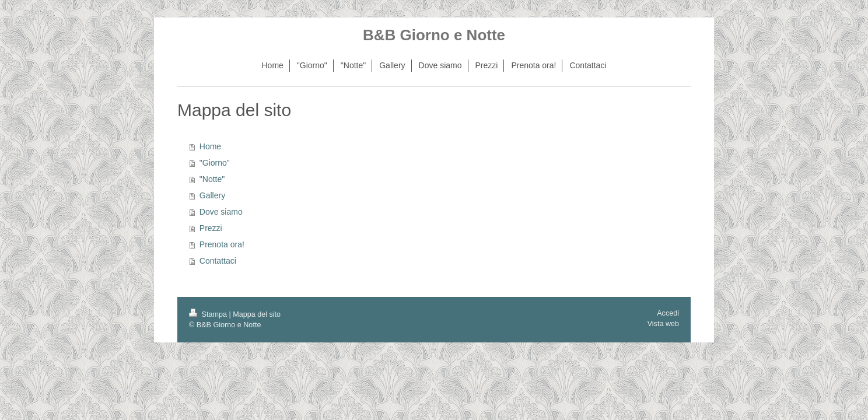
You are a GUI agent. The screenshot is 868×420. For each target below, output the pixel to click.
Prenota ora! (222, 244)
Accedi (668, 313)
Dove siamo (221, 212)
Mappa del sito (257, 314)
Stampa (209, 314)
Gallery (212, 195)
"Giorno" (215, 163)
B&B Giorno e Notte (434, 35)
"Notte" (212, 179)
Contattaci (218, 261)
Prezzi (211, 228)
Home (210, 146)
